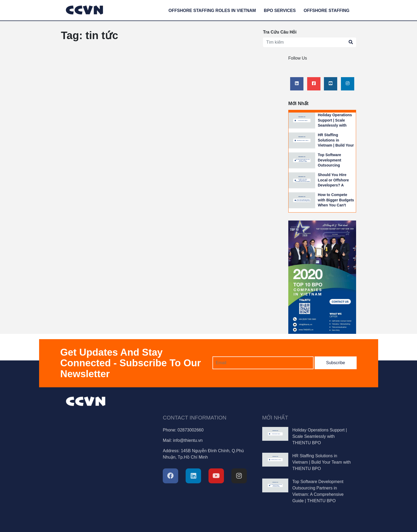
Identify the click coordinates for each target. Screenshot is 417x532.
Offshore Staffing (327, 11)
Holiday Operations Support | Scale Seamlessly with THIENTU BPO (320, 436)
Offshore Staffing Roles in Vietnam (212, 11)
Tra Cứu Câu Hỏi (280, 32)
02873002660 (190, 430)
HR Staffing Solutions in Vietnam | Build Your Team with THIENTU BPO (336, 145)
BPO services (280, 11)
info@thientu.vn (188, 440)
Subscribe (335, 363)
